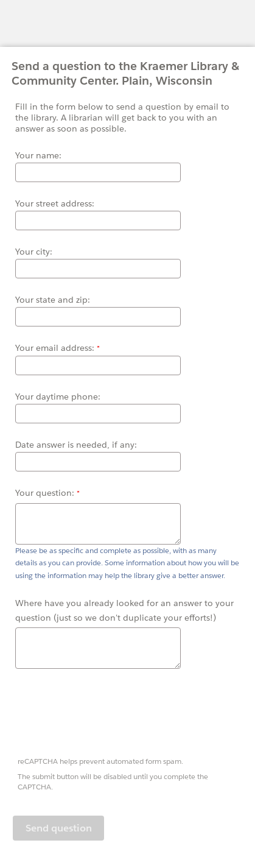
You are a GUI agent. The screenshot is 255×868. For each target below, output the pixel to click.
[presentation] (107, 715)
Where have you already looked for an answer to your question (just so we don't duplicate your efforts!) (124, 610)
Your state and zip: (53, 300)
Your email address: (56, 348)
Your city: (34, 252)
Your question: (46, 493)
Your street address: (55, 203)
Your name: (38, 155)
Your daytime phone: (58, 397)
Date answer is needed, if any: (76, 445)
